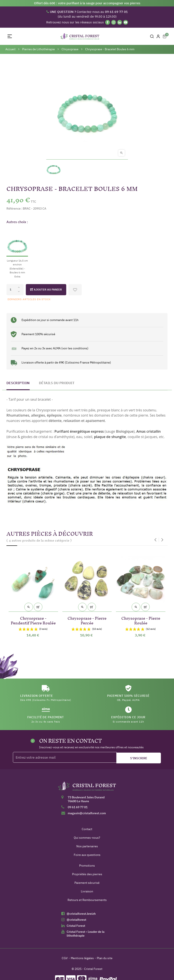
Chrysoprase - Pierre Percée (87, 620)
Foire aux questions (87, 855)
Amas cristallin (149, 431)
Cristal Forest (76, 926)
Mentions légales (82, 958)
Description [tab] (18, 383)
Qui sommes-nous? (87, 838)
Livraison (87, 891)
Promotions (87, 866)
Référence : (14, 208)
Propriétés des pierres (87, 874)
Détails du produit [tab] (57, 383)
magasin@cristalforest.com (87, 813)
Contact (87, 829)
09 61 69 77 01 (78, 807)
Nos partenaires (87, 846)
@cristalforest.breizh (81, 914)
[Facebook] (108, 22)
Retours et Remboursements (87, 900)
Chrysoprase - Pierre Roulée (141, 620)
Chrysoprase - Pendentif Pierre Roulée (33, 620)
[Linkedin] (120, 22)
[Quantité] (15, 290)
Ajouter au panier (46, 290)
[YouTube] (126, 22)
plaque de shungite (110, 437)
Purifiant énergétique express (79, 431)
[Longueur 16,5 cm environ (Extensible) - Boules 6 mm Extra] (17, 253)
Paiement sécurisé (87, 883)
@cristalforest (76, 920)
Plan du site (105, 958)
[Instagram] (114, 22)
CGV (65, 958)
